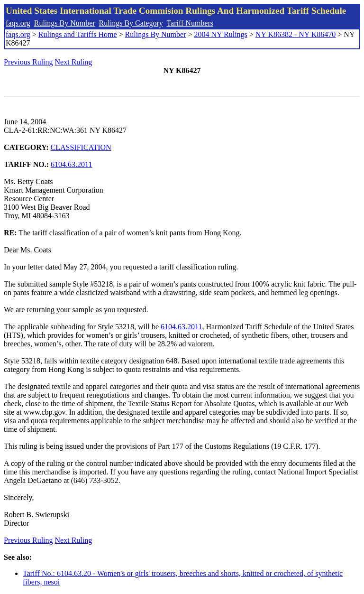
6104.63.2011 (71, 164)
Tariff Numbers (190, 23)
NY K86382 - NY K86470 (296, 34)
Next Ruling (74, 62)
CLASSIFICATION (81, 147)
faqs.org (18, 23)
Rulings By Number (65, 23)
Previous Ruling (28, 62)
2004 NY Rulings (221, 34)
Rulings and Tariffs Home (78, 34)
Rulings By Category (131, 23)
